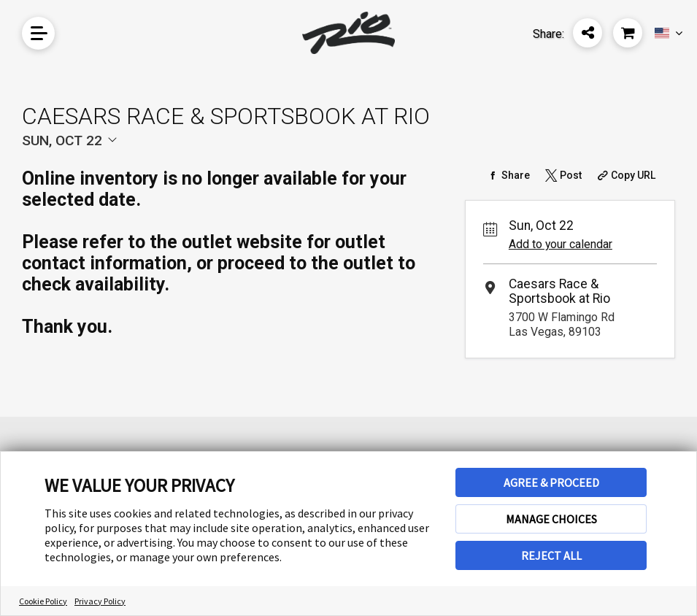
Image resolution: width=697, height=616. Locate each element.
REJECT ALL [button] (551, 555)
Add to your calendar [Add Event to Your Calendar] (561, 244)
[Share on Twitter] (562, 175)
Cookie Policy (43, 601)
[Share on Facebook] (508, 175)
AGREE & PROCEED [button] (551, 482)
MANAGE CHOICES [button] (551, 519)
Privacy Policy (100, 601)
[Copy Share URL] (624, 175)
